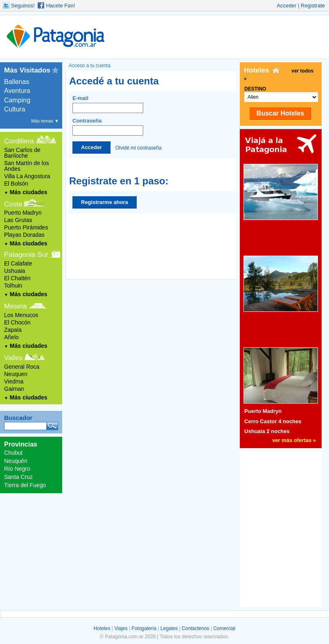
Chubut (13, 453)
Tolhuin (13, 286)
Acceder (286, 6)
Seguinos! (23, 6)
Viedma (14, 381)
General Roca (22, 367)
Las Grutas (18, 220)
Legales (169, 628)
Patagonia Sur (26, 255)
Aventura (17, 91)
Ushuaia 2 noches (267, 431)
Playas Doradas (24, 235)
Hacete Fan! (60, 6)
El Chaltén (17, 278)
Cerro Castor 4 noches (273, 421)
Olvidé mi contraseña (139, 147)
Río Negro (17, 469)
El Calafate (18, 263)
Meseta (16, 306)
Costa (13, 204)
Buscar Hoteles (281, 113)
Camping (17, 100)
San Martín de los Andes (27, 166)
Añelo (11, 337)
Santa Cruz (18, 477)
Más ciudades (26, 192)
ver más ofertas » (294, 440)
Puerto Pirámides (26, 227)
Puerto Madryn (23, 213)
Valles (13, 358)
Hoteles (102, 628)
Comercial (224, 628)
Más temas (45, 121)
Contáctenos (195, 628)
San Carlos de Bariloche (22, 153)
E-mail (108, 104)
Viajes (121, 628)
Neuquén (16, 461)
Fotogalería (144, 628)
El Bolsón (16, 184)
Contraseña (108, 127)
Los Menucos (21, 315)
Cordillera (19, 141)
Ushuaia (15, 271)
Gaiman (14, 389)
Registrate (313, 6)
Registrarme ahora (105, 202)
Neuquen (16, 374)
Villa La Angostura (27, 176)
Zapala (13, 330)
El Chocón (17, 322)
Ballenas (17, 82)
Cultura (15, 109)
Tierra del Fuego (25, 485)
